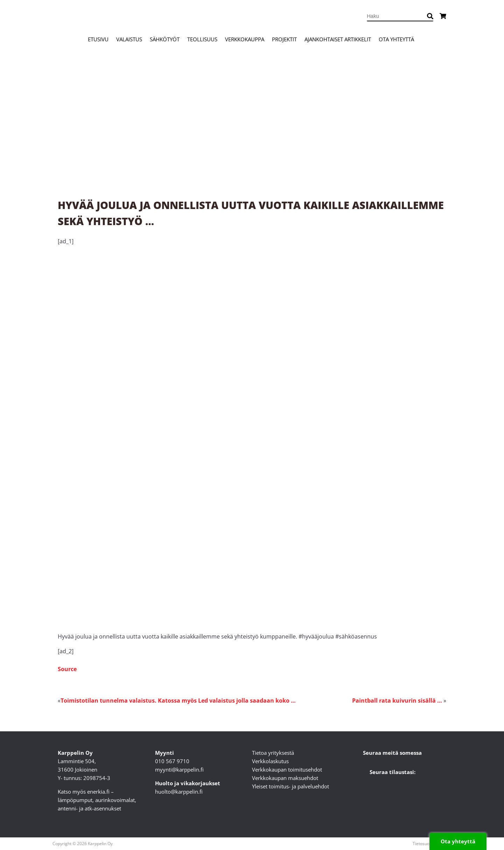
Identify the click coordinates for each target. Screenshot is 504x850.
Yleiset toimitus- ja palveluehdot (290, 786)
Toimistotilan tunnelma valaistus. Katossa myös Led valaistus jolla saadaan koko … (178, 701)
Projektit (284, 39)
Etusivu (98, 39)
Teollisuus (202, 39)
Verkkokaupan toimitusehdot (287, 769)
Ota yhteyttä (396, 39)
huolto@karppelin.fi (179, 792)
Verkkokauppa (245, 39)
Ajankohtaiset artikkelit (338, 39)
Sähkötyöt (165, 39)
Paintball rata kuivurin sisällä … (397, 701)
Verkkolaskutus (270, 761)
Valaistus (129, 39)
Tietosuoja (423, 844)
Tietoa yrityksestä (273, 753)
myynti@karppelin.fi (179, 769)
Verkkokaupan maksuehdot (285, 778)
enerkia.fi (98, 792)
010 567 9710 (172, 761)
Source (67, 669)
